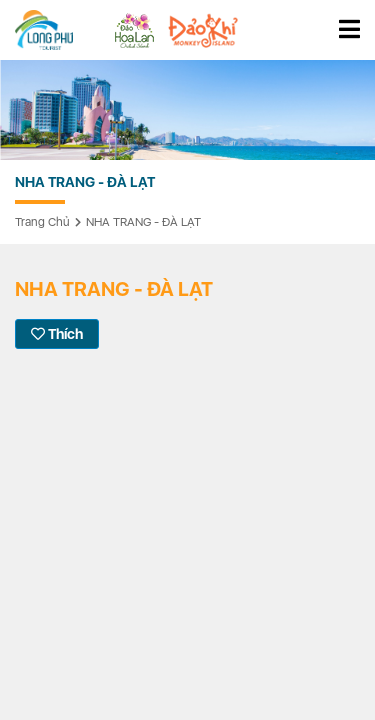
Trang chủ (42, 222)
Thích (57, 334)
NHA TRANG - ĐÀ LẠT (143, 222)
